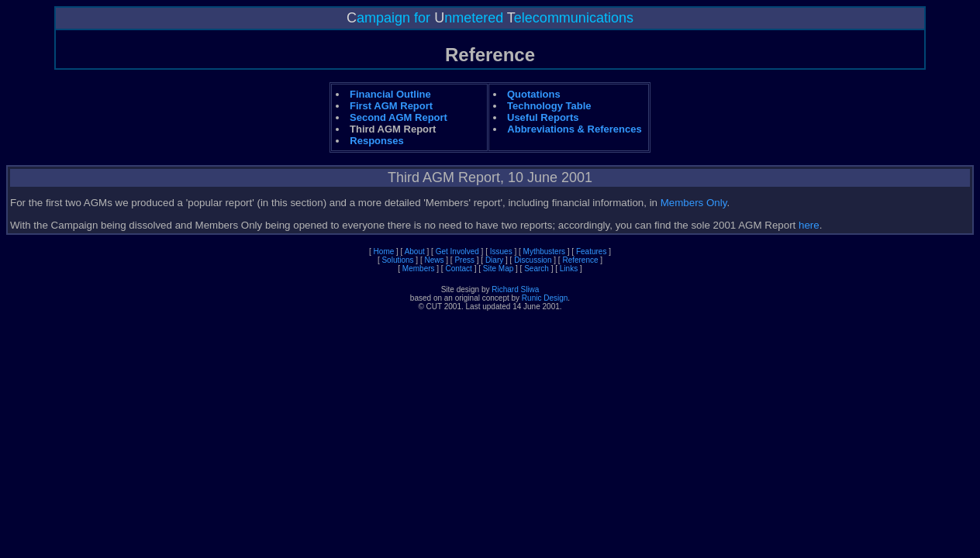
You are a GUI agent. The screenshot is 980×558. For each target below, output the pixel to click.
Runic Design (545, 298)
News (435, 260)
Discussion (533, 260)
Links (569, 269)
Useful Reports (543, 117)
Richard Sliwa (515, 289)
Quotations (534, 94)
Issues (501, 251)
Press (464, 260)
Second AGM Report (399, 117)
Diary (494, 260)
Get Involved (457, 251)
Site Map (498, 269)
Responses (376, 141)
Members (419, 269)
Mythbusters (544, 251)
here (809, 225)
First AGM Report (391, 106)
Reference (580, 260)
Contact (458, 269)
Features (591, 251)
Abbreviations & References (574, 129)
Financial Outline (390, 94)
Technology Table (549, 106)
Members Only (694, 203)
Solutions (397, 260)
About (415, 251)
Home (384, 251)
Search (537, 269)
